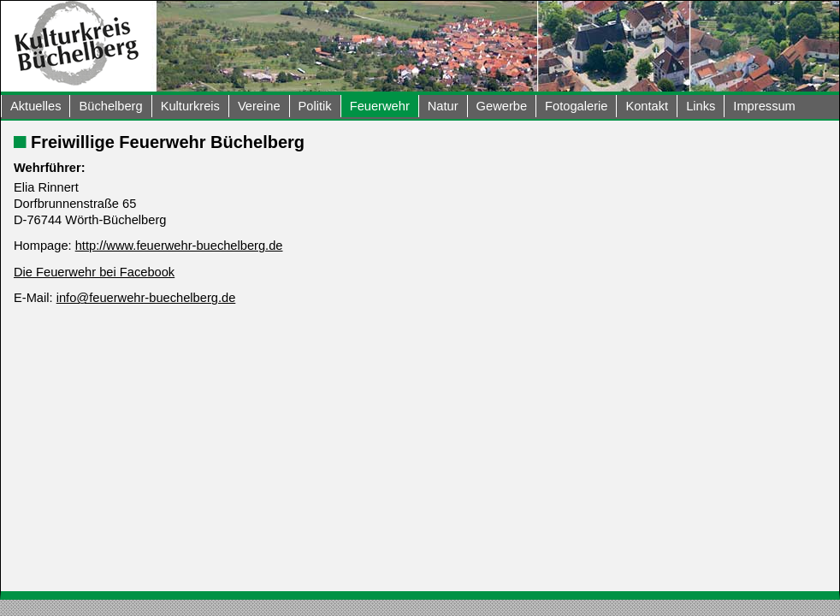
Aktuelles (35, 106)
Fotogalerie (576, 106)
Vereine (259, 106)
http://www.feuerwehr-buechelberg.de (179, 246)
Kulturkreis (190, 106)
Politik (315, 106)
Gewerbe (502, 106)
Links (701, 106)
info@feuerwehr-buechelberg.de (146, 298)
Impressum (764, 106)
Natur (443, 106)
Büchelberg (110, 106)
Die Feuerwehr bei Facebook (94, 272)
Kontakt (647, 106)
